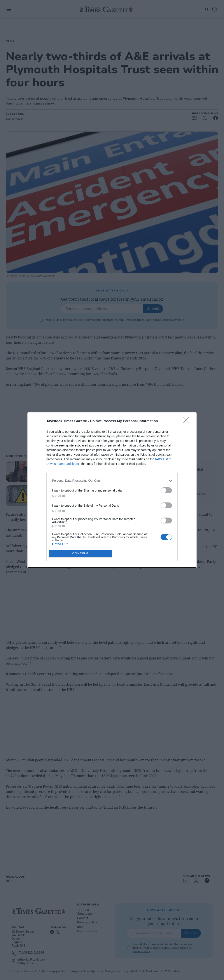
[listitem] (112, 481)
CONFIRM (80, 554)
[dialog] (112, 490)
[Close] (188, 421)
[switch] (166, 490)
